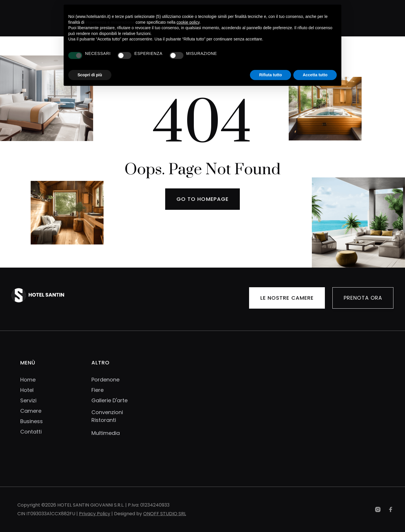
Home (28, 384)
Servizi (28, 405)
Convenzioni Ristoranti (107, 416)
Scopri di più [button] (90, 75)
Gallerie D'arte (109, 401)
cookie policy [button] (188, 22)
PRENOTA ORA (363, 298)
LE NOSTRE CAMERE (287, 298)
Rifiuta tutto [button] (271, 75)
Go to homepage (203, 199)
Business (32, 426)
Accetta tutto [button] (315, 75)
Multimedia (106, 433)
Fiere (97, 390)
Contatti (31, 436)
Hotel (27, 394)
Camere (31, 415)
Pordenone (105, 380)
